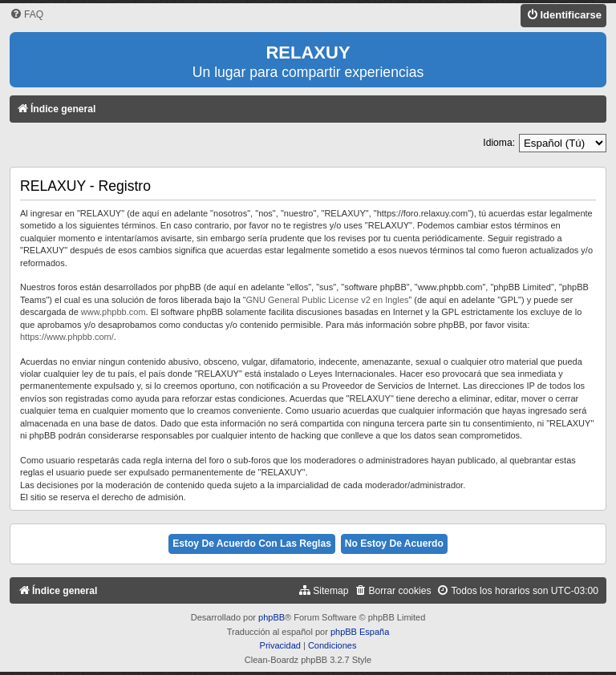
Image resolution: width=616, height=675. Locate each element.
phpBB (272, 617)
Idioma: (499, 143)
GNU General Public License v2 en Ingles (328, 300)
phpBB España (360, 632)
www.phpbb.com (113, 312)
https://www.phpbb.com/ (67, 337)
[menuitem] (26, 15)
